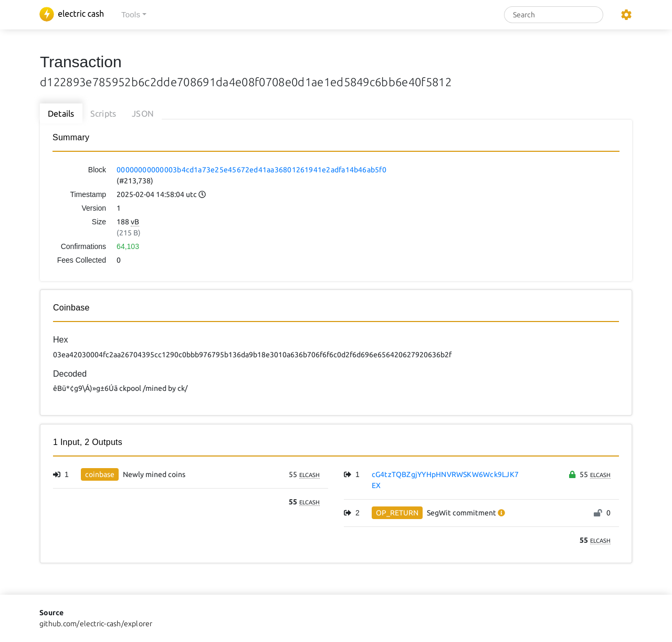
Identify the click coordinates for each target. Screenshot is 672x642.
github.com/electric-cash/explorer (96, 624)
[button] (134, 15)
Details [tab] (61, 113)
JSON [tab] (143, 113)
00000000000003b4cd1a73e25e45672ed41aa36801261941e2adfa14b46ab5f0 (251, 170)
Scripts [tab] (103, 113)
